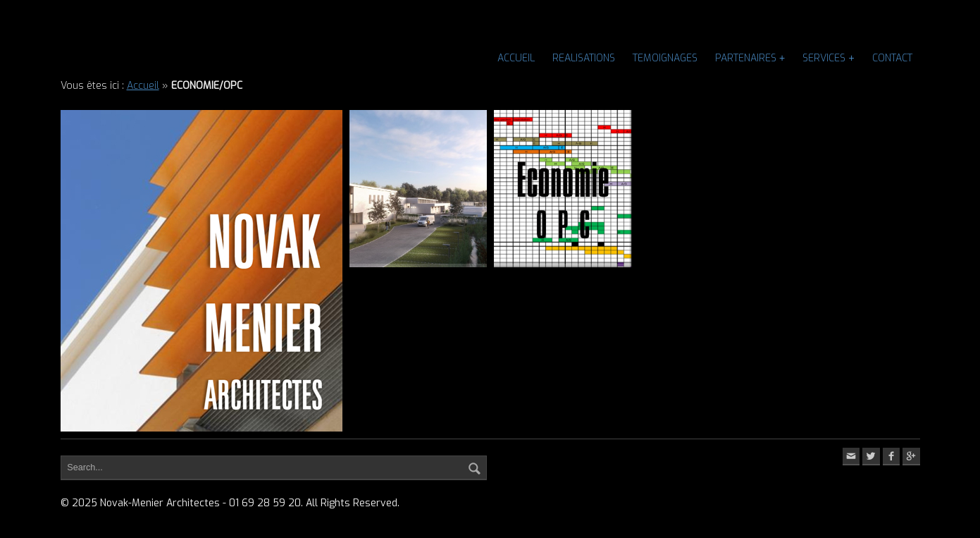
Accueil (516, 58)
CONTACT (892, 58)
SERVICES (824, 58)
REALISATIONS (584, 58)
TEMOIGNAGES (665, 58)
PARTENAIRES (746, 58)
